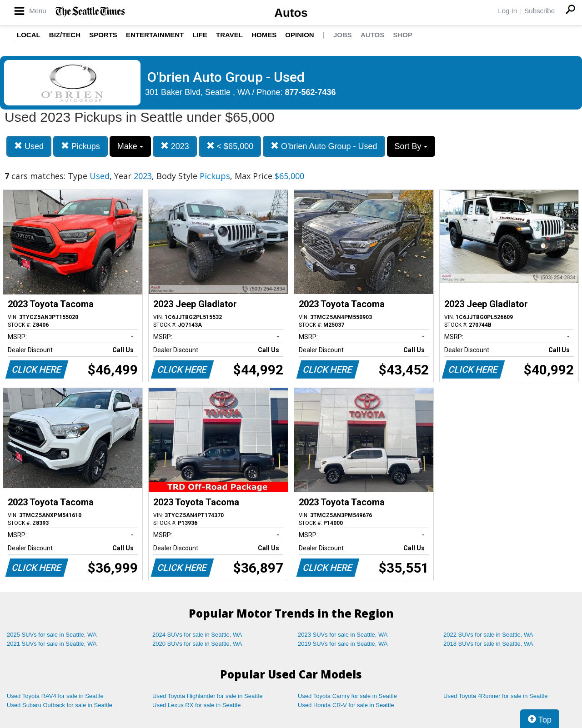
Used (29, 146)
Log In (507, 11)
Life (200, 35)
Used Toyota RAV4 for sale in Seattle (55, 696)
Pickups (80, 146)
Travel (229, 35)
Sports (103, 35)
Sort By (411, 146)
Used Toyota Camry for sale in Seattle (347, 696)
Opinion (299, 35)
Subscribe (539, 11)
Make (130, 146)
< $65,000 (230, 146)
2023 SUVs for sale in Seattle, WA (343, 635)
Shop (403, 35)
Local (29, 35)
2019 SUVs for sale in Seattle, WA (343, 644)
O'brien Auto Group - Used (324, 146)
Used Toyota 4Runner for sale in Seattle (496, 696)
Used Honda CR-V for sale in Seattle (346, 705)
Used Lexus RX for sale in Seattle (196, 705)
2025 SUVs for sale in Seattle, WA (52, 635)
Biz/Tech (65, 35)
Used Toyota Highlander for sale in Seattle (208, 696)
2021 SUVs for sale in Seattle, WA (52, 644)
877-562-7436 (311, 92)
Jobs (343, 35)
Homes (264, 35)
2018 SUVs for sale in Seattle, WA (488, 644)
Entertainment (155, 35)
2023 (175, 146)
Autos (291, 13)
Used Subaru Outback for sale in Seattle (60, 705)
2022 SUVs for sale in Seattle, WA (488, 635)
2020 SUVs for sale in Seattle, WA (197, 644)
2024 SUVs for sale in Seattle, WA (197, 635)
